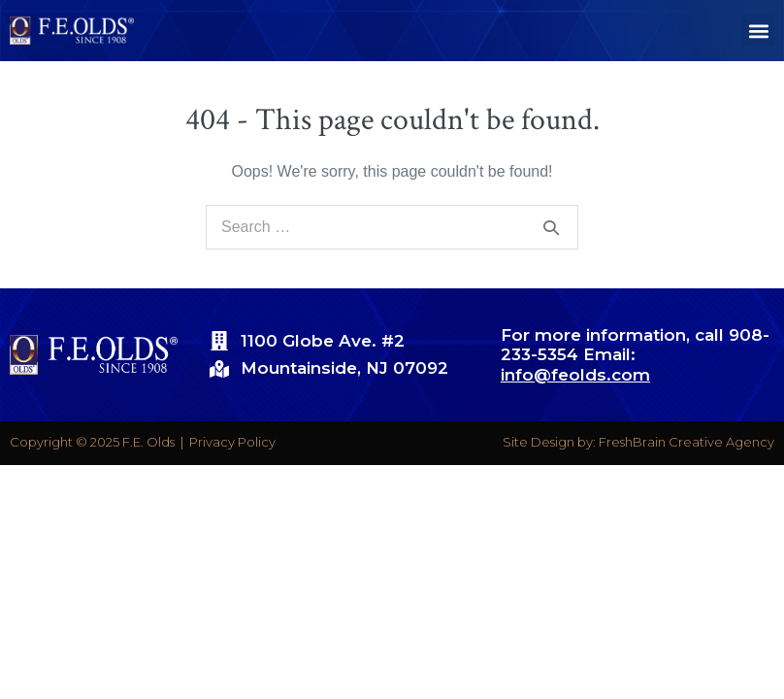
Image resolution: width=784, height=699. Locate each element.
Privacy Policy (232, 442)
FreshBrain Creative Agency (686, 442)
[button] (758, 31)
